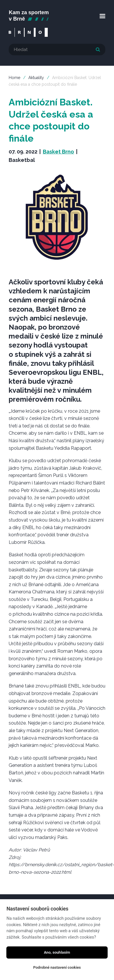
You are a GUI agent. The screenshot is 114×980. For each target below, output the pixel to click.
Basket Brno (58, 152)
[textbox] (57, 50)
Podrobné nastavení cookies (57, 967)
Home (14, 78)
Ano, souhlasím (57, 952)
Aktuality (36, 78)
